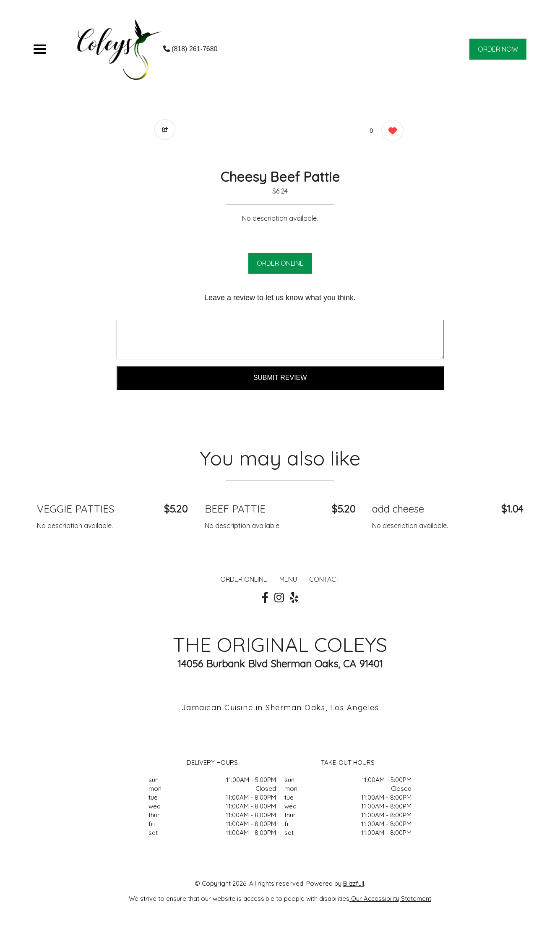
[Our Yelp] (294, 598)
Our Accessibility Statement (390, 899)
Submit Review (280, 378)
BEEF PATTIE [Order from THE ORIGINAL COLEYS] (235, 509)
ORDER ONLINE (280, 263)
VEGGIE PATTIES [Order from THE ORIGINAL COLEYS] (76, 509)
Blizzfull (354, 883)
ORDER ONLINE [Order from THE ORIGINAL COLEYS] (244, 579)
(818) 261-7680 (190, 49)
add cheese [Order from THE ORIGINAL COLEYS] (398, 509)
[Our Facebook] (265, 598)
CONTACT (324, 579)
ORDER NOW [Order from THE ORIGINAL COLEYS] (498, 49)
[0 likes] (390, 132)
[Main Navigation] (40, 49)
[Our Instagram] (279, 598)
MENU (288, 579)
